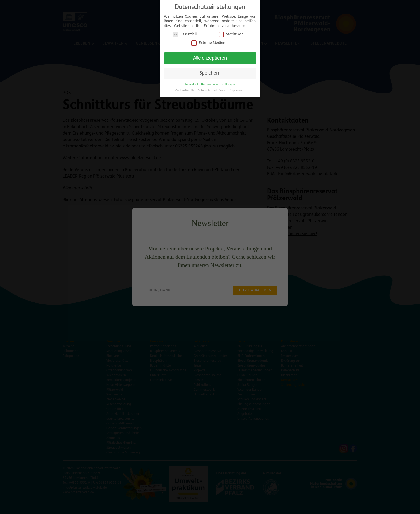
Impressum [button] (237, 88)
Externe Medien (208, 41)
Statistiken (231, 32)
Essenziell (185, 32)
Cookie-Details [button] (185, 88)
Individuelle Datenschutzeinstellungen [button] (210, 82)
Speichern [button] (210, 71)
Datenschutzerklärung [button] (212, 88)
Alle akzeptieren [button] (210, 56)
